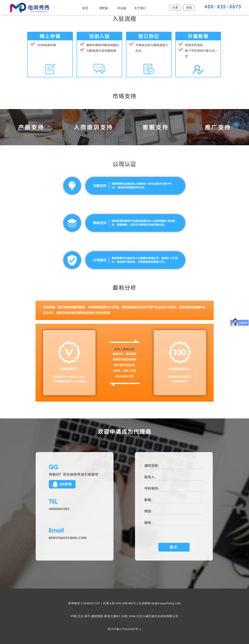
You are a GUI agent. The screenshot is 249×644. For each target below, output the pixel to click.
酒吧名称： (153, 466)
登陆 (189, 8)
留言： (149, 523)
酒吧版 (104, 8)
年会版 (122, 8)
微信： (149, 511)
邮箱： (149, 500)
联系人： (151, 477)
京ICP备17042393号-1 (124, 629)
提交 (174, 547)
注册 (175, 8)
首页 (85, 8)
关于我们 (140, 8)
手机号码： (153, 488)
